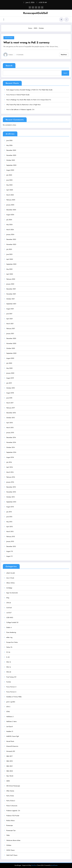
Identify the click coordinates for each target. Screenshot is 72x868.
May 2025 (9, 184)
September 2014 (11, 452)
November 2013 (11, 491)
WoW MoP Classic (12, 854)
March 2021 (10, 323)
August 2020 (10, 357)
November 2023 (11, 244)
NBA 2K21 (9, 765)
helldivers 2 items (11, 721)
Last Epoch (10, 726)
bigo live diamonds (12, 592)
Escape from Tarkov (12, 642)
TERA (8, 835)
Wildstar (9, 844)
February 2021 (11, 328)
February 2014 (11, 476)
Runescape (10, 825)
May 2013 (9, 521)
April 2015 (10, 422)
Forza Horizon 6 (11, 691)
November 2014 (11, 442)
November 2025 (11, 154)
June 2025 (9, 179)
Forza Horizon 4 (11, 686)
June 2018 (9, 397)
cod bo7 (9, 612)
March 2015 (10, 427)
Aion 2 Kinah (10, 577)
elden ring (9, 636)
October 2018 (11, 387)
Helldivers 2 (10, 716)
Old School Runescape (13, 785)
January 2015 (10, 432)
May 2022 (9, 268)
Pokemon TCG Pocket (13, 815)
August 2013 (10, 506)
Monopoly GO (11, 750)
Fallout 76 (9, 646)
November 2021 (11, 293)
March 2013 (10, 531)
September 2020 (11, 352)
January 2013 (10, 541)
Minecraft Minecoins (12, 745)
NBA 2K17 (9, 755)
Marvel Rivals (10, 741)
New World (10, 775)
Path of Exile (9, 38)
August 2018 (10, 392)
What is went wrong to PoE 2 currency (26, 43)
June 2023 (9, 253)
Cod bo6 (9, 607)
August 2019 (10, 377)
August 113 (10, 551)
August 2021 (10, 308)
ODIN (8, 780)
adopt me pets (11, 572)
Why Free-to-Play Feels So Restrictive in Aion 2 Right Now (23, 104)
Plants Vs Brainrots (12, 805)
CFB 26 (9, 602)
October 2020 (11, 348)
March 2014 (10, 471)
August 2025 (10, 169)
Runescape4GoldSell (35, 13)
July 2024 (9, 219)
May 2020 (9, 367)
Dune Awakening (11, 632)
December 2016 (11, 412)
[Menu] (4, 20)
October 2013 (11, 496)
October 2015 (11, 417)
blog (8, 597)
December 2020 (11, 338)
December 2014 (11, 437)
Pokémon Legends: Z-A (13, 810)
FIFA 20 (9, 671)
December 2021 (11, 288)
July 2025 (9, 174)
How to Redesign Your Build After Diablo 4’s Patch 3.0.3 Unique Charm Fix (29, 99)
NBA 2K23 (10, 770)
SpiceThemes (54, 865)
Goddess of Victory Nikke (14, 696)
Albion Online (10, 582)
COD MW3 (10, 617)
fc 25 (8, 656)
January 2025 (10, 204)
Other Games (10, 790)
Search (9, 66)
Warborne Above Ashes (13, 839)
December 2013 (11, 486)
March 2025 (10, 194)
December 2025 (11, 149)
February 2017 (11, 407)
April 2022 (10, 273)
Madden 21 (10, 731)
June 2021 (9, 313)
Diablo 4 (9, 627)
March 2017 (10, 402)
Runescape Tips (11, 830)
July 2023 (9, 249)
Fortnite (9, 681)
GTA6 (8, 711)
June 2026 (9, 140)
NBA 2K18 (9, 760)
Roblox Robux (11, 820)
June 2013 (9, 516)
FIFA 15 (9, 661)
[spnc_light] (67, 20)
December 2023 (11, 239)
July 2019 (9, 382)
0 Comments (20, 55)
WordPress (34, 865)
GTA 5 (8, 706)
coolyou (11, 55)
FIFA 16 (9, 666)
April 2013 (10, 526)
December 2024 (11, 209)
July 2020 (9, 362)
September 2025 (11, 164)
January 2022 (10, 283)
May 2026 (9, 145)
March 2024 (10, 229)
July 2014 (9, 461)
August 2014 (10, 456)
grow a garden (11, 701)
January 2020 (10, 372)
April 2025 (10, 189)
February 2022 (11, 278)
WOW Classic (11, 849)
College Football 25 (12, 622)
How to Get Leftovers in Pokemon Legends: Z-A (20, 109)
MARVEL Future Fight (13, 736)
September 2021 (11, 303)
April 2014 (10, 466)
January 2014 (10, 481)
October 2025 (11, 159)
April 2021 (10, 318)
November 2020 (11, 343)
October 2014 (11, 447)
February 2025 (11, 199)
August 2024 (10, 214)
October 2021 (11, 298)
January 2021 (10, 333)
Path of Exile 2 (11, 800)
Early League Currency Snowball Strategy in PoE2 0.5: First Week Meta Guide (29, 89)
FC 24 (8, 651)
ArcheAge (9, 587)
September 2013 (11, 501)
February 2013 (11, 536)
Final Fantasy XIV (11, 676)
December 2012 (11, 546)
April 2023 (10, 258)
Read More (64, 55)
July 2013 (9, 511)
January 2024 (10, 234)
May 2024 (9, 224)
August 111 (9, 555)
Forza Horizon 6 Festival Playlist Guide (18, 94)
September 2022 (11, 263)
